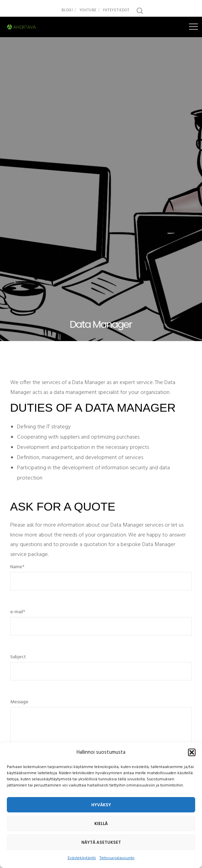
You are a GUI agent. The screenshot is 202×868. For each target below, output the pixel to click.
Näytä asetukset (101, 842)
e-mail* (101, 625)
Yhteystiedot (116, 10)
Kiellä (101, 823)
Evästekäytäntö (82, 858)
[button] (192, 752)
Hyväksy (101, 805)
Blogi (67, 10)
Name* (101, 580)
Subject (101, 670)
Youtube (88, 10)
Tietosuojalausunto (117, 858)
